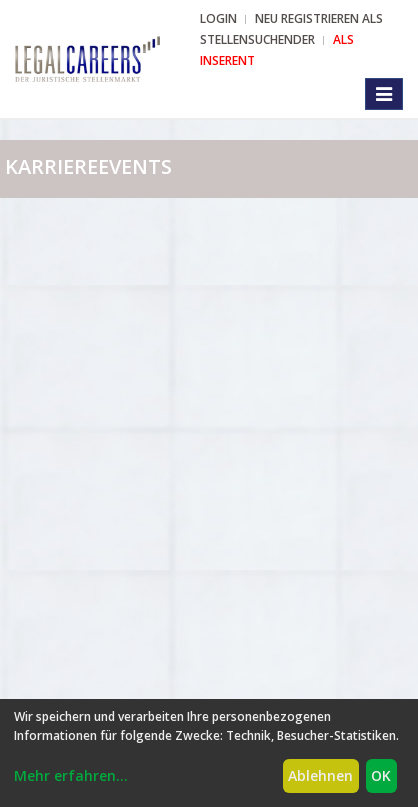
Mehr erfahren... (71, 775)
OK (381, 775)
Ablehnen (320, 775)
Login (218, 18)
